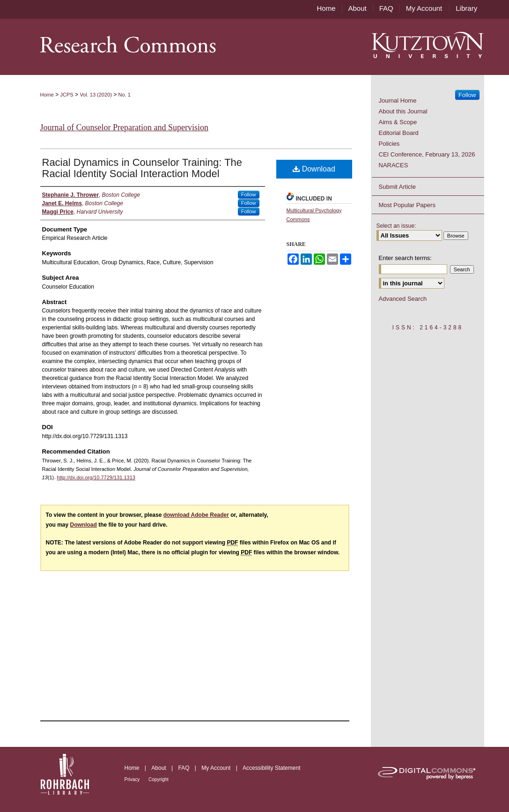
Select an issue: (396, 226)
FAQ (184, 768)
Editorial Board (399, 133)
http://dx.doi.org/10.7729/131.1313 (96, 477)
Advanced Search (403, 299)
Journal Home (398, 101)
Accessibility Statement (271, 768)
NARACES (394, 165)
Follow (249, 194)
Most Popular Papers (407, 205)
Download (314, 169)
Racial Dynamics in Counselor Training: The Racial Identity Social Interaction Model (142, 168)
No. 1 (125, 95)
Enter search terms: (405, 258)
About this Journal (403, 111)
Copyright (159, 779)
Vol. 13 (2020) (96, 95)
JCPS (67, 95)
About (159, 768)
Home (47, 95)
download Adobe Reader (196, 515)
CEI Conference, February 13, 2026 (427, 154)
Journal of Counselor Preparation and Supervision (124, 127)
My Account (217, 768)
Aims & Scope (398, 122)
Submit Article (397, 187)
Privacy (133, 779)
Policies (389, 144)
